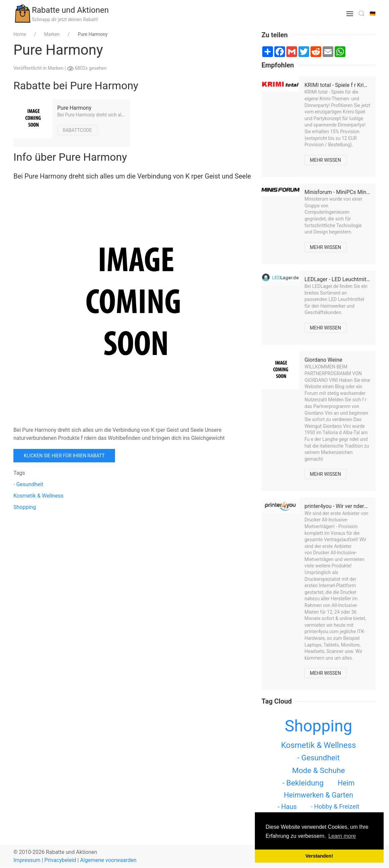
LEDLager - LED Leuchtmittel (338, 279)
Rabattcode (77, 130)
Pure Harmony (74, 108)
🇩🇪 (373, 13)
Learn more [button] (342, 836)
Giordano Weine (323, 360)
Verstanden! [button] (319, 856)
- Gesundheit (28, 484)
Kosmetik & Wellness (38, 496)
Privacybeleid (60, 860)
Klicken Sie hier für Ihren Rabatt (64, 456)
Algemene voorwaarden (108, 860)
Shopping (25, 507)
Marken (56, 68)
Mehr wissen (325, 160)
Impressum (27, 860)
